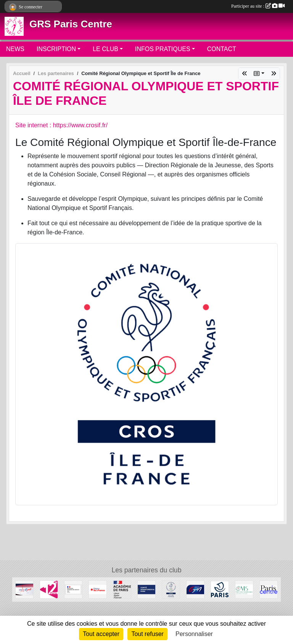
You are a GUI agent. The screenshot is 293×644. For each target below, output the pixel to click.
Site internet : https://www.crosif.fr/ (61, 125)
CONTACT (222, 49)
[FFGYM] (195, 589)
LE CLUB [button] (105, 49)
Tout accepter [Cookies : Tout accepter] (101, 634)
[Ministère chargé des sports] (73, 589)
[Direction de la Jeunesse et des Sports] (122, 589)
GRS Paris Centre (71, 24)
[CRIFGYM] (24, 589)
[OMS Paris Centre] (244, 589)
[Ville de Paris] (220, 589)
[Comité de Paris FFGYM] (146, 589)
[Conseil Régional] (98, 589)
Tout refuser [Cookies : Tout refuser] (147, 634)
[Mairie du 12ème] (49, 589)
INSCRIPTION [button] (56, 49)
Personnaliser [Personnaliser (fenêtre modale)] (194, 634)
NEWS (15, 49)
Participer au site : (258, 6)
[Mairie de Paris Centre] (269, 589)
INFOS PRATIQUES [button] (163, 49)
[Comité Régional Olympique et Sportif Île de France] (171, 589)
